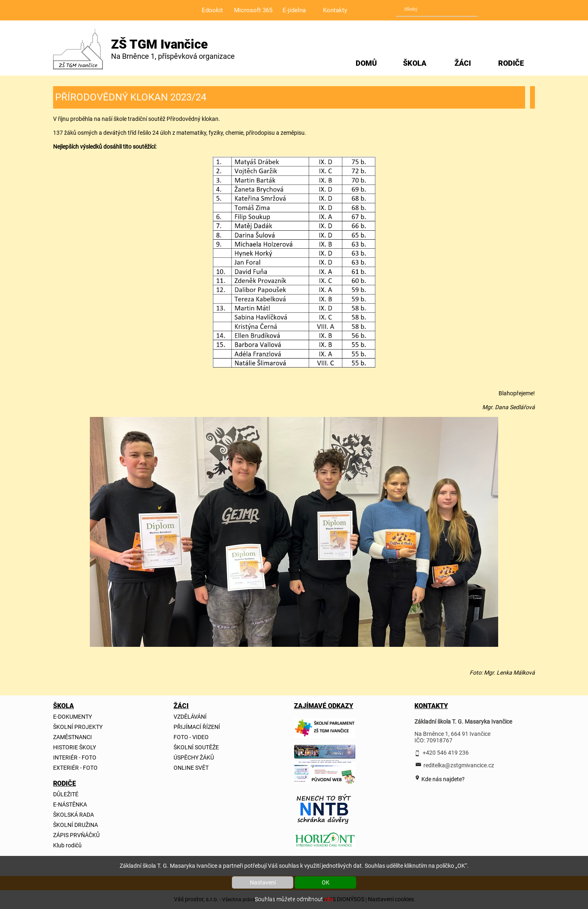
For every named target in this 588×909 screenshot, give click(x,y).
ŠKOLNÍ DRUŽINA (76, 825)
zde (329, 899)
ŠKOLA (415, 63)
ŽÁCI (463, 63)
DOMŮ (366, 63)
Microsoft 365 (253, 10)
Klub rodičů (67, 845)
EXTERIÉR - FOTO (75, 768)
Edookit (212, 10)
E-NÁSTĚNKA (70, 804)
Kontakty (335, 10)
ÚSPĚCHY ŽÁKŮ (194, 757)
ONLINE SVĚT (191, 768)
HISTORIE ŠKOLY (75, 747)
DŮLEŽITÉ (66, 794)
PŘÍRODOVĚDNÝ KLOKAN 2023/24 (131, 97)
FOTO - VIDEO (191, 737)
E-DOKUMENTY (72, 717)
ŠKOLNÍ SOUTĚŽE (196, 747)
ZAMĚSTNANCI (72, 737)
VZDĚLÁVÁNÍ (190, 717)
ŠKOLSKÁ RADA (73, 815)
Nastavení (263, 882)
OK (326, 882)
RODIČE (511, 63)
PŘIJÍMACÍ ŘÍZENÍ (197, 727)
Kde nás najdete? (442, 779)
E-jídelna (294, 10)
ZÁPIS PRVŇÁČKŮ (76, 835)
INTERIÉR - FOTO (75, 757)
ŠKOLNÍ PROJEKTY (78, 727)
